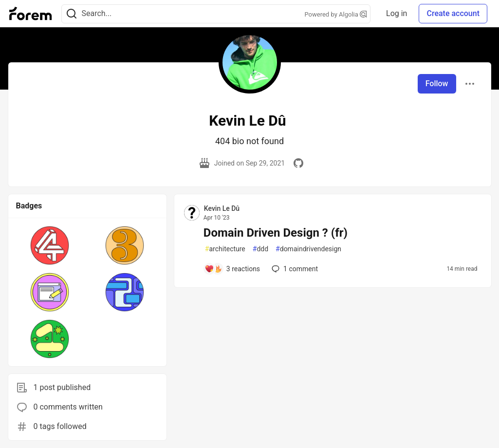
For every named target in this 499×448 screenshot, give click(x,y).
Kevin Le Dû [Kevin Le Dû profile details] (222, 208)
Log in (397, 13)
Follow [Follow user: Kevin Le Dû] (437, 84)
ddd (260, 249)
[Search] (72, 14)
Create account (453, 13)
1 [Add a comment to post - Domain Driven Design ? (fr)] (294, 269)
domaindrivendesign (308, 249)
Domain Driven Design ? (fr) (276, 233)
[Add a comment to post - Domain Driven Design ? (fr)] (232, 269)
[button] (50, 245)
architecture (225, 249)
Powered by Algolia (336, 14)
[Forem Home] (31, 14)
